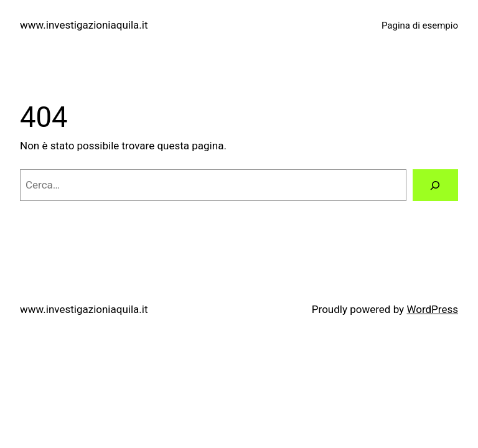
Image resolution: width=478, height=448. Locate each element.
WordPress (432, 309)
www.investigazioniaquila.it (84, 25)
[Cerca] (435, 185)
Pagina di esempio (420, 26)
